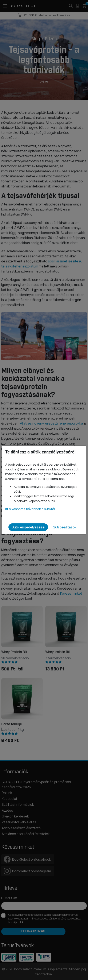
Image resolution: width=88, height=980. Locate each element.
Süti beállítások (65, 527)
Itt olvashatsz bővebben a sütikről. (30, 509)
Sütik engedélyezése (28, 527)
